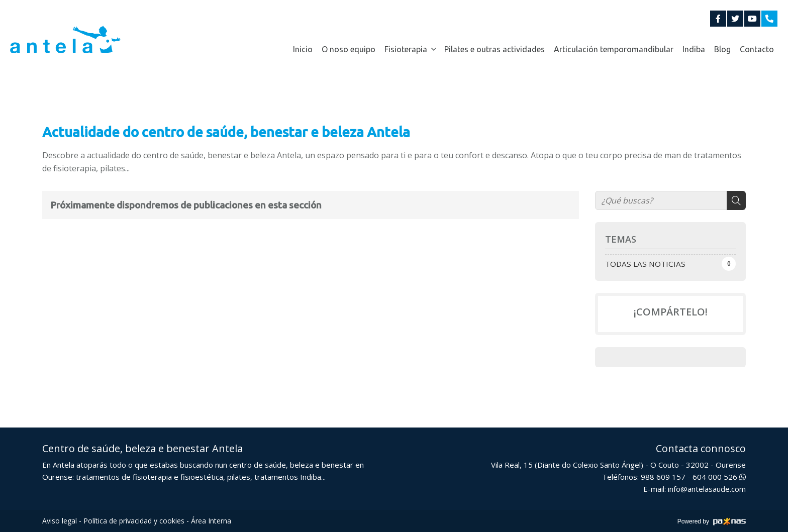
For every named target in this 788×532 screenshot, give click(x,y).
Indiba (694, 49)
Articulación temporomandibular (614, 49)
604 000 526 (719, 477)
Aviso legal (60, 521)
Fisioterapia (406, 49)
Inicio (303, 49)
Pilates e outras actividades (495, 49)
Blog (722, 49)
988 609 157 (663, 477)
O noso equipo (349, 49)
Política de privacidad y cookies (134, 521)
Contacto (757, 49)
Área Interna (211, 521)
